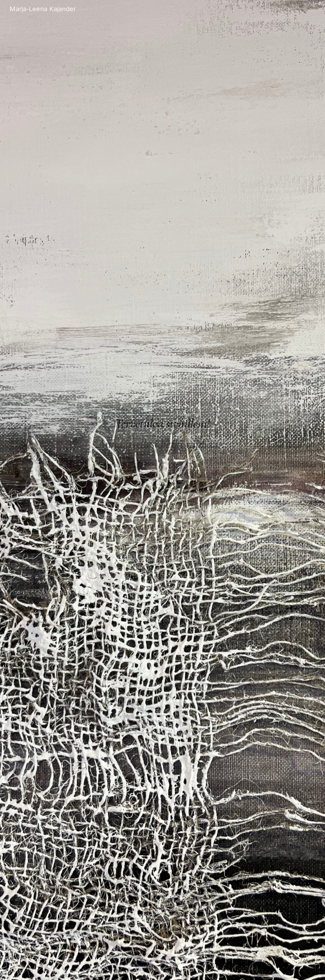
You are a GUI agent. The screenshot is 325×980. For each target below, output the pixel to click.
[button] (162, 969)
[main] (163, 428)
